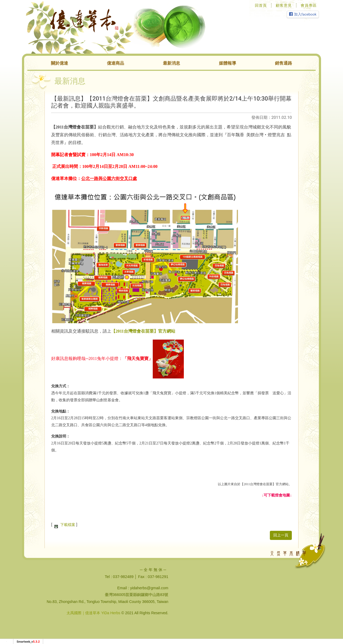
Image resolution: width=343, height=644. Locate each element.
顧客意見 (284, 5)
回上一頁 (281, 535)
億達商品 (115, 63)
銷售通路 (284, 63)
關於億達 (59, 63)
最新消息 (171, 63)
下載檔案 (68, 525)
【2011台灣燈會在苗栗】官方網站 (143, 331)
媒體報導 (228, 63)
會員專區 (309, 5)
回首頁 (261, 5)
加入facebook (303, 14)
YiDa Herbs (111, 613)
